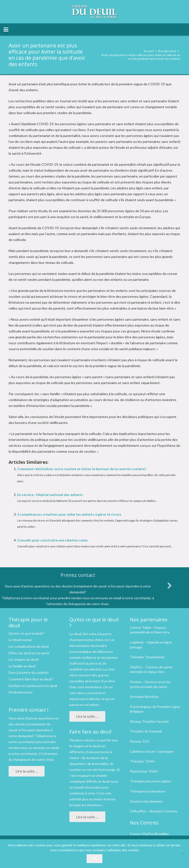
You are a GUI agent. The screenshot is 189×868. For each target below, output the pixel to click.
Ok (95, 859)
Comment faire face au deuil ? (31, 679)
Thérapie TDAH (142, 761)
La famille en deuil (22, 666)
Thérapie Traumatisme (147, 657)
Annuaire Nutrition (144, 696)
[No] (183, 853)
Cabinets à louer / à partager (152, 751)
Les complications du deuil (29, 646)
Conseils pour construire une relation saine (52, 540)
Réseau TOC (140, 741)
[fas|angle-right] (170, 585)
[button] (6, 30)
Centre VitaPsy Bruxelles (149, 834)
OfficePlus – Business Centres (154, 811)
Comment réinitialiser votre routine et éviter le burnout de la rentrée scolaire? (82, 469)
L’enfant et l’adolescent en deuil (33, 686)
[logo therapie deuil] (94, 12)
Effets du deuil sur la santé (29, 653)
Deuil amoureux (21, 692)
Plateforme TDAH (144, 771)
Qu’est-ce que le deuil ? (27, 633)
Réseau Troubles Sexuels (149, 721)
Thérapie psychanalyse (148, 791)
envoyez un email (46, 748)
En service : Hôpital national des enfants (50, 495)
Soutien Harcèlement (146, 801)
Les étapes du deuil (24, 659)
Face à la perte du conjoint (29, 672)
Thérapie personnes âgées (151, 781)
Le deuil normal (20, 640)
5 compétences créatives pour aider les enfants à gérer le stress (69, 514)
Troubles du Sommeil (146, 731)
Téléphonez (44, 736)
